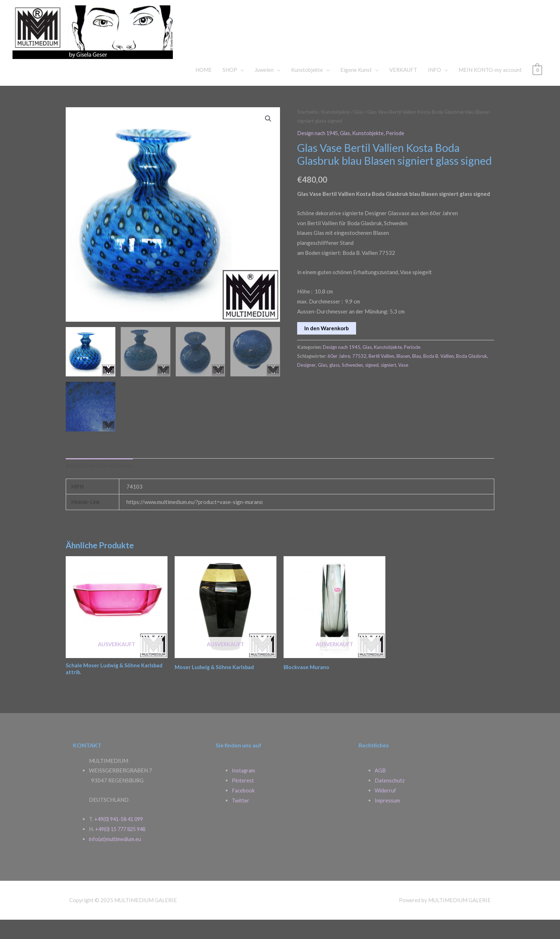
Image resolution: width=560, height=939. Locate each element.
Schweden (374, 382)
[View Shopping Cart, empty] (537, 88)
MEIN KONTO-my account (490, 88)
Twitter (241, 819)
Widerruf (386, 810)
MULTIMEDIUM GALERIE (305, 37)
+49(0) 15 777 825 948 (123, 848)
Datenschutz (390, 800)
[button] (268, 137)
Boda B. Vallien (440, 374)
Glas (362, 130)
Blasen (404, 374)
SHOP (230, 88)
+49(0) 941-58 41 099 (121, 838)
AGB (380, 790)
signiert (410, 382)
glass (356, 382)
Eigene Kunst (356, 88)
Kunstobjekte (307, 88)
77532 (359, 374)
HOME (204, 88)
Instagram (244, 790)
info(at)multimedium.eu (116, 858)
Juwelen (264, 88)
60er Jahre (339, 374)
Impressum (387, 819)
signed (394, 382)
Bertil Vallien (382, 374)
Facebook (243, 810)
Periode (399, 151)
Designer (327, 382)
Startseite (308, 130)
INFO (434, 88)
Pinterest (243, 800)
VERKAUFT (403, 88)
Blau (417, 374)
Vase (425, 382)
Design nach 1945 (319, 151)
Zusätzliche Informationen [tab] (99, 484)
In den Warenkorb (327, 346)
